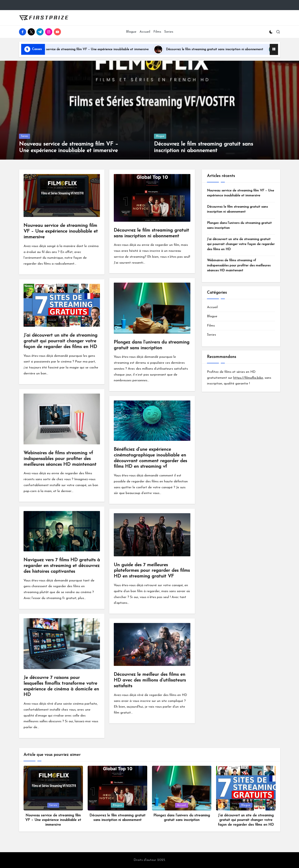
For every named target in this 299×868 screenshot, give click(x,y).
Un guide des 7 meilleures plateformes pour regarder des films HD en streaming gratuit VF (152, 571)
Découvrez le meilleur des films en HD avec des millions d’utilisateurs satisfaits (150, 680)
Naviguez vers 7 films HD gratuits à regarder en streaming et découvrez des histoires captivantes (62, 566)
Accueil (212, 307)
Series (25, 136)
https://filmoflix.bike (248, 378)
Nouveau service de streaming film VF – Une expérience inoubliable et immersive (104, 49)
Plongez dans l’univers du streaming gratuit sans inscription (239, 226)
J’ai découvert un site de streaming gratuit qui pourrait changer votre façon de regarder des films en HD (60, 341)
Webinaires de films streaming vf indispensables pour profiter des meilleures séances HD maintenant (60, 459)
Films (211, 326)
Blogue (160, 136)
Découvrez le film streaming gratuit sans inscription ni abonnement (228, 49)
